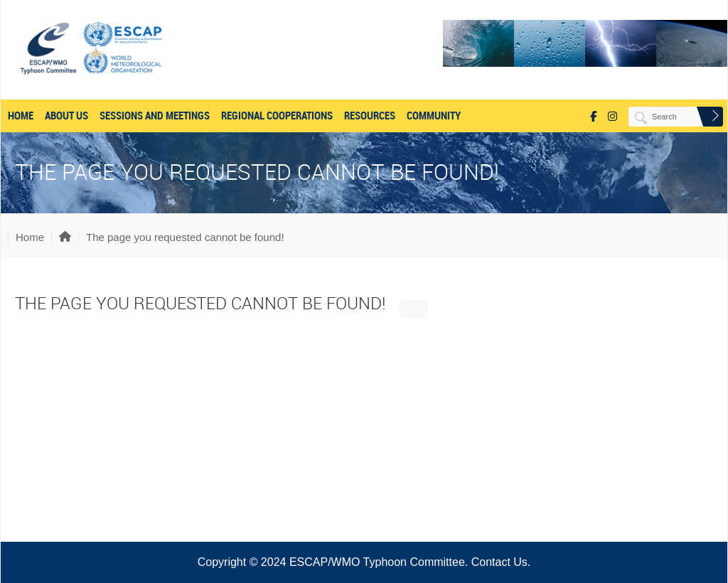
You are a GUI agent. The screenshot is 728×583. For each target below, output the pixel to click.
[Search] (669, 117)
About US (66, 116)
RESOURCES (370, 116)
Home (21, 116)
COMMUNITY (434, 116)
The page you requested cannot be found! (185, 237)
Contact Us (499, 562)
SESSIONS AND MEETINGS (155, 116)
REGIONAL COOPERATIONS (277, 116)
